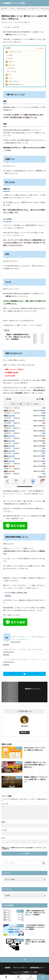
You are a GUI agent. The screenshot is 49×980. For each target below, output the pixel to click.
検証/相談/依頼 (31, 977)
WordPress (42, 974)
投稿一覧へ (24, 732)
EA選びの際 (33, 325)
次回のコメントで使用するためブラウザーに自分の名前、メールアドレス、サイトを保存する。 (24, 848)
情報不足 (11, 68)
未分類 (12, 8)
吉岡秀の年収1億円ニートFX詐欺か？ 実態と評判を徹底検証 (23, 649)
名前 (4, 822)
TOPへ (43, 977)
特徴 (10, 59)
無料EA (21, 911)
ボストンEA (16, 494)
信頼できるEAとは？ (13, 81)
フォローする (33, 691)
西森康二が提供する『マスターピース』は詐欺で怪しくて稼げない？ (36, 779)
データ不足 (12, 72)
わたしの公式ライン (16, 548)
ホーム (6, 977)
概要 (10, 55)
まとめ (9, 78)
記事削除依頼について (37, 968)
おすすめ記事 (18, 977)
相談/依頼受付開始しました (15, 85)
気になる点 (10, 65)
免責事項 (8, 968)
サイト (3, 838)
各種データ (10, 62)
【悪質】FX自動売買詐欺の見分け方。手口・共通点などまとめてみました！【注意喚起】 (18, 337)
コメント (5, 804)
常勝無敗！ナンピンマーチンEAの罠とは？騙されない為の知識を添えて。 (35, 942)
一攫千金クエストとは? (14, 52)
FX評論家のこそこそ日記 (13, 3)
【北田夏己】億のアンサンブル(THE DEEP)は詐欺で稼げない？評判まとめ (35, 765)
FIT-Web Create (25, 974)
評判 (8, 75)
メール (4, 830)
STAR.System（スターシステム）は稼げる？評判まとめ (34, 749)
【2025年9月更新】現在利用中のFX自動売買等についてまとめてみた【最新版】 (35, 927)
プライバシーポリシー (20, 968)
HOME (5, 8)
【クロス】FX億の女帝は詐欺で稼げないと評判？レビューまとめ (24, 659)
